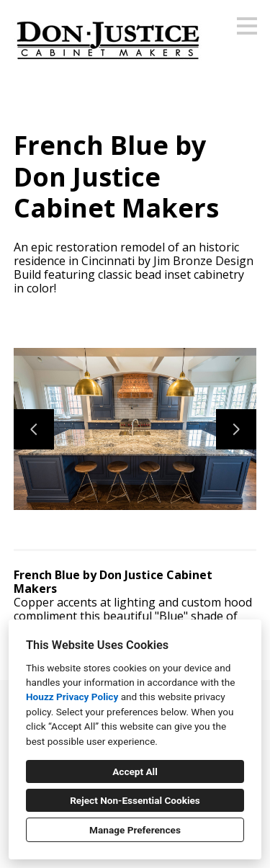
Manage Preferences (135, 830)
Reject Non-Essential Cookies (135, 800)
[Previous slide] (34, 429)
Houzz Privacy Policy (72, 697)
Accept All (135, 771)
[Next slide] (236, 429)
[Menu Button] (247, 26)
